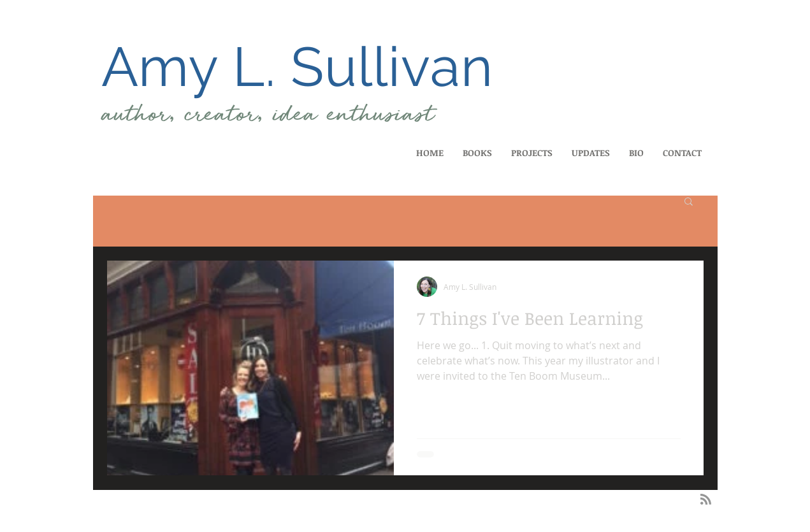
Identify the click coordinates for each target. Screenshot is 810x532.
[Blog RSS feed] (706, 500)
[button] (689, 202)
